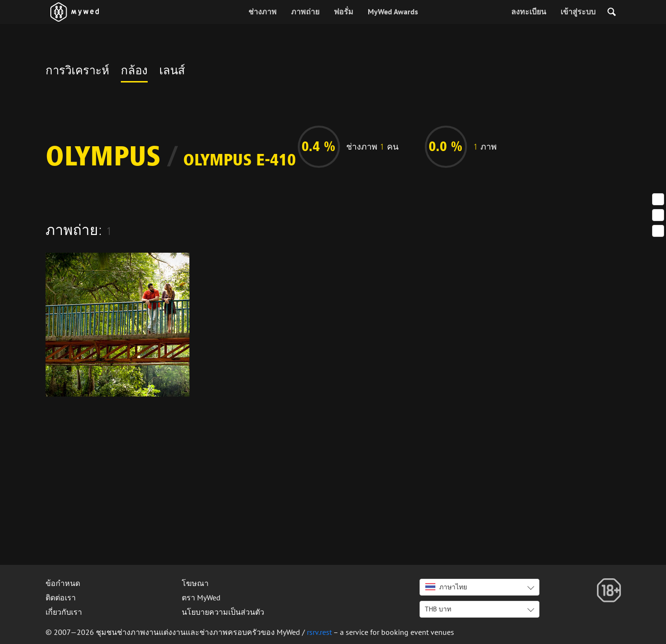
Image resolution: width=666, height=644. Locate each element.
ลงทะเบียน (529, 12)
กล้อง (134, 72)
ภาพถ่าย (305, 12)
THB (438, 609)
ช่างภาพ (263, 12)
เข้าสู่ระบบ (578, 12)
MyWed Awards (393, 12)
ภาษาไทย (446, 587)
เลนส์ (172, 72)
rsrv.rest (319, 632)
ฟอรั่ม (344, 12)
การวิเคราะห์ (77, 72)
